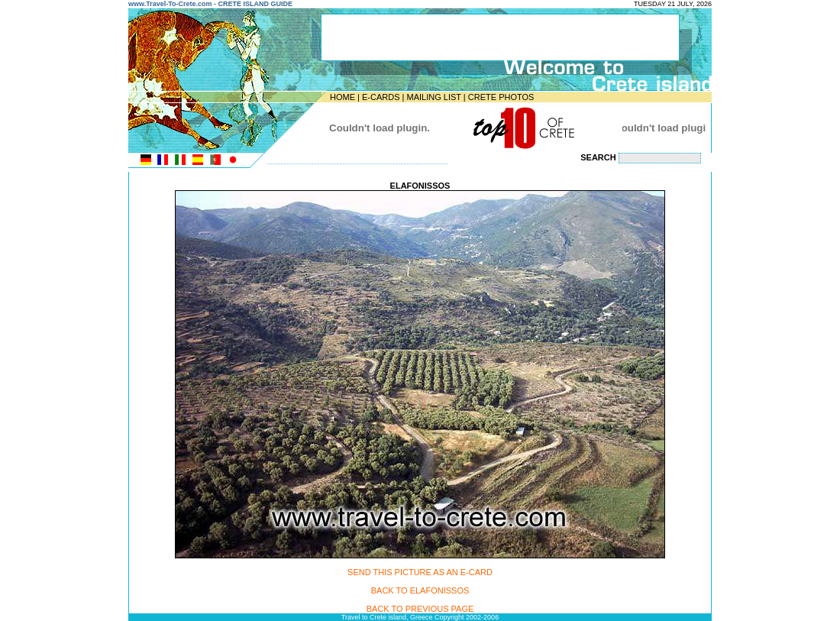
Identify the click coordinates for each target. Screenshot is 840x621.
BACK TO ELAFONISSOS (420, 590)
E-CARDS (381, 97)
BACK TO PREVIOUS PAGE (420, 609)
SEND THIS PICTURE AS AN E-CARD (420, 572)
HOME (342, 97)
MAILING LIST (433, 97)
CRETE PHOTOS (501, 97)
